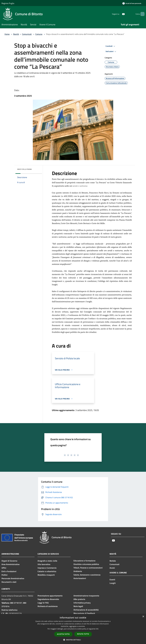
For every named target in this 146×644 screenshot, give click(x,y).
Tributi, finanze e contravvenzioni (88, 568)
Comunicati (27, 34)
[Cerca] (141, 14)
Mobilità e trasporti (46, 575)
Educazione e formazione (84, 561)
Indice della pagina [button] (24, 169)
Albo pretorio (79, 599)
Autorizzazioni (80, 578)
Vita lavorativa (44, 564)
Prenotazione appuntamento (50, 596)
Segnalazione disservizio (48, 599)
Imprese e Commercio (47, 568)
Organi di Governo (9, 561)
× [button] (143, 617)
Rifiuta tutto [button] (83, 634)
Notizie (113, 561)
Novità (16, 34)
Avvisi (112, 568)
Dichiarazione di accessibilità (86, 610)
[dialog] (73, 629)
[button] (73, 640)
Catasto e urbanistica (47, 571)
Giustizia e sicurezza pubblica (86, 564)
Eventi (112, 580)
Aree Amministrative (10, 564)
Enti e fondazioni (9, 571)
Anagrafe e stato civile (47, 561)
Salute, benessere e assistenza (87, 575)
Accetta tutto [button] (63, 634)
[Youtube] (119, 14)
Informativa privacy (82, 603)
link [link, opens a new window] (97, 629)
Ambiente (78, 571)
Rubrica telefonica (9, 610)
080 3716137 (16, 603)
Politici (4, 575)
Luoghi (113, 583)
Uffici (4, 568)
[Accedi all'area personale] (132, 3)
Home (7, 34)
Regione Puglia (8, 3)
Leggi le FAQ (43, 603)
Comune (39, 34)
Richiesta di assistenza (48, 606)
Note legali (78, 606)
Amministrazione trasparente (86, 596)
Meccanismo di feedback (84, 613)
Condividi (111, 46)
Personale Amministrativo (13, 578)
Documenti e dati (9, 582)
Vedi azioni (111, 52)
